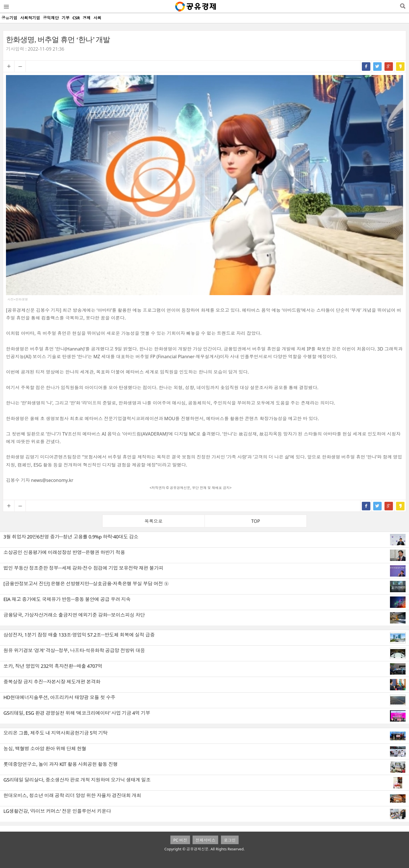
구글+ (389, 66)
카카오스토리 (400, 66)
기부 (66, 18)
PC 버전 (180, 840)
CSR (76, 18)
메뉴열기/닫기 (6, 7)
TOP (256, 521)
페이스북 (366, 66)
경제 (87, 18)
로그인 (230, 840)
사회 (97, 18)
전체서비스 (205, 840)
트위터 (377, 66)
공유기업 (9, 18)
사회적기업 (30, 18)
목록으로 (154, 521)
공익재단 (51, 18)
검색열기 (403, 7)
